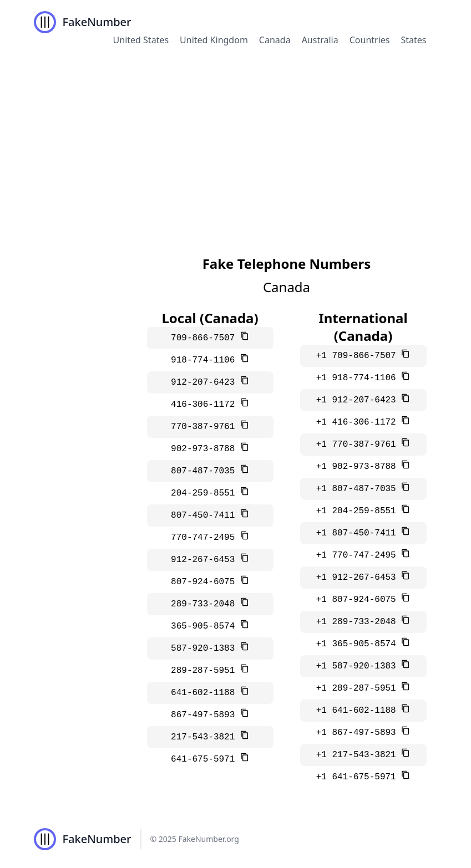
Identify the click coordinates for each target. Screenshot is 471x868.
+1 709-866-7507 (359, 356)
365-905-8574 (206, 626)
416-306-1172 (206, 405)
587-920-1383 (206, 649)
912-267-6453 (206, 560)
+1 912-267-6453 (359, 578)
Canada (275, 40)
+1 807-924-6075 (359, 600)
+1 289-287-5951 (359, 688)
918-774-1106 (206, 360)
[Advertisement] (235, 141)
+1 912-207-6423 (359, 400)
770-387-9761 (206, 427)
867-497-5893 (206, 715)
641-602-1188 (206, 693)
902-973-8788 (206, 449)
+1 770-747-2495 (359, 555)
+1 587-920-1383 (359, 666)
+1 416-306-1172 (359, 422)
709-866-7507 (206, 338)
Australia (320, 40)
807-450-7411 (206, 515)
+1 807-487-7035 (359, 489)
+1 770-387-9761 (359, 445)
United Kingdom (214, 40)
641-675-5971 (206, 759)
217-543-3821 (206, 737)
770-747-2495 (206, 538)
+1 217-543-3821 (359, 755)
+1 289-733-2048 (359, 622)
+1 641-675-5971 (359, 777)
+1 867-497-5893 (359, 733)
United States (141, 40)
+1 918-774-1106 (359, 378)
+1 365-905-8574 (359, 644)
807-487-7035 (206, 471)
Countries (370, 40)
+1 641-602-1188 (359, 711)
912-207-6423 (206, 382)
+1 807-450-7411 (359, 533)
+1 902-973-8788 (359, 467)
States (413, 40)
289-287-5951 (206, 671)
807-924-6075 (206, 582)
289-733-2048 (206, 604)
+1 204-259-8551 (359, 511)
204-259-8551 (206, 493)
